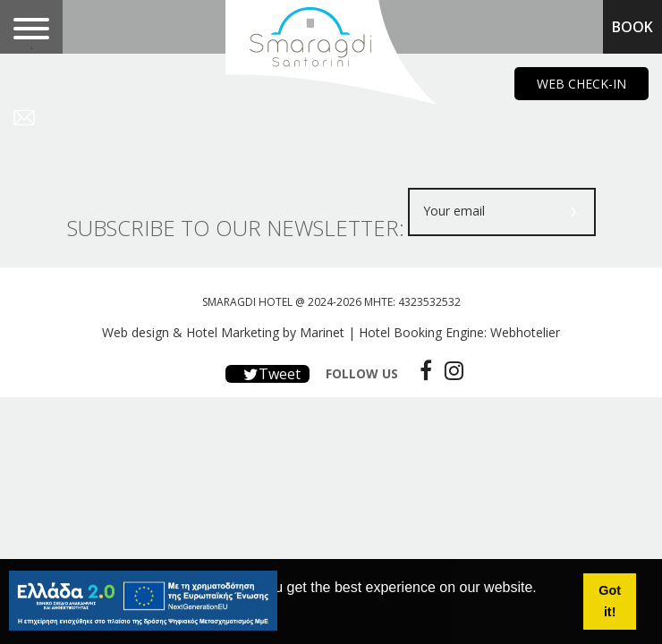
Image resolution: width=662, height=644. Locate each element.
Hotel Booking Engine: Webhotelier (459, 332)
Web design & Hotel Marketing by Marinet (223, 332)
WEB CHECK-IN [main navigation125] (581, 84)
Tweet (267, 374)
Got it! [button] (610, 601)
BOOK (632, 27)
